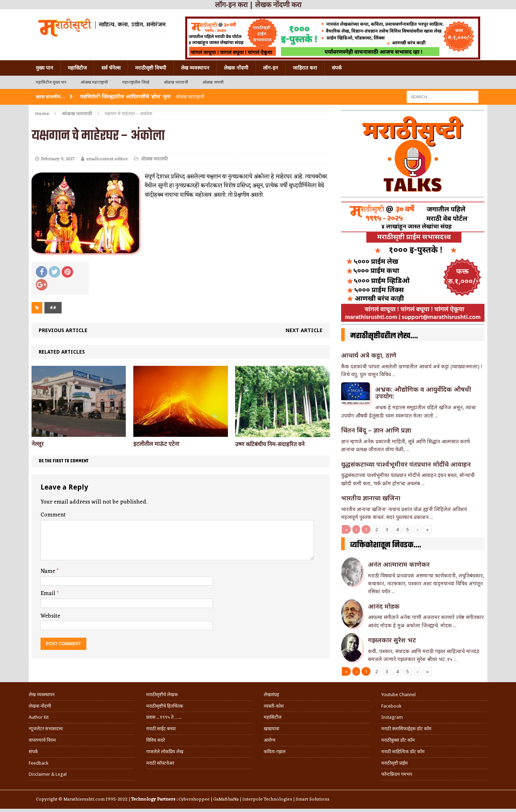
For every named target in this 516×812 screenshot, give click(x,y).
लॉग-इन (271, 68)
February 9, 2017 (58, 159)
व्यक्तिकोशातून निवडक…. (386, 545)
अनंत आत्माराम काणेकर (399, 564)
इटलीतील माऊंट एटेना (156, 444)
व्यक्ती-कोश (274, 706)
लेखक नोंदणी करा (278, 5)
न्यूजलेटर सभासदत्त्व (46, 729)
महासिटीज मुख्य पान (51, 82)
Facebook (391, 706)
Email (49, 594)
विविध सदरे (156, 740)
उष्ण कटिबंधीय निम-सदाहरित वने (270, 444)
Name (49, 571)
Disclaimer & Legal (48, 774)
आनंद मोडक (384, 606)
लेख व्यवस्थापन (195, 68)
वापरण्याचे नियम (42, 740)
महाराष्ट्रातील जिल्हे (136, 82)
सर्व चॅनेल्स (111, 68)
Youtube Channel (398, 695)
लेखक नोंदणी (236, 68)
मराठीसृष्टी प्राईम (395, 763)
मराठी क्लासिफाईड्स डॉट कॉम (406, 729)
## (53, 308)
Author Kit (39, 717)
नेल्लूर (38, 444)
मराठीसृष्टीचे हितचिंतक (165, 706)
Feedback (39, 763)
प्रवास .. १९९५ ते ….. (164, 717)
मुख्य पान (44, 68)
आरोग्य (270, 740)
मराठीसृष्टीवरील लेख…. (384, 336)
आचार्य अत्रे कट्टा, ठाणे (369, 355)
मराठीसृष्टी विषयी (151, 68)
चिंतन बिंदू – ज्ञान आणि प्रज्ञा (376, 430)
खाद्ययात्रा (271, 729)
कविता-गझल (275, 752)
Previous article (63, 330)
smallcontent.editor (107, 159)
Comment (53, 515)
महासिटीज (77, 68)
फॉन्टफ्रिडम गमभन (397, 774)
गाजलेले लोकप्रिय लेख (165, 752)
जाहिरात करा (305, 68)
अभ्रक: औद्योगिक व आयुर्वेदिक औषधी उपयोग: (423, 393)
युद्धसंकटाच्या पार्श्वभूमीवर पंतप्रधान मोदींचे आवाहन (406, 464)
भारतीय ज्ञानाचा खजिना (371, 498)
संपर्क (337, 68)
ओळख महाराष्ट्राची (94, 82)
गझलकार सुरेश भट (392, 640)
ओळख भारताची (176, 82)
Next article (304, 330)
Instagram (392, 717)
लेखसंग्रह (271, 695)
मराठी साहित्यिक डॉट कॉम (403, 752)
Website (50, 616)
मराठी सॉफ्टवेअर (160, 763)
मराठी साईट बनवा (161, 729)
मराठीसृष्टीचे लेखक (162, 695)
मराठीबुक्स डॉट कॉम (398, 740)
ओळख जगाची (213, 82)
